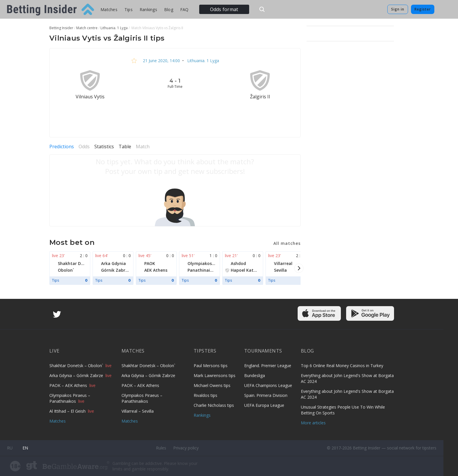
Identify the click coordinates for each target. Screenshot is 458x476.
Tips (129, 9)
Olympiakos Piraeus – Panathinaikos (70, 398)
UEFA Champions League (268, 385)
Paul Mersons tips (211, 366)
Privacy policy (186, 448)
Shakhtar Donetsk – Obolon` (77, 366)
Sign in (398, 9)
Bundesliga (255, 375)
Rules (161, 448)
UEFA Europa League (264, 405)
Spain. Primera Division (266, 395)
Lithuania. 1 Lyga (203, 61)
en (25, 448)
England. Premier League (268, 366)
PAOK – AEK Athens (69, 385)
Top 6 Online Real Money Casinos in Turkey (342, 366)
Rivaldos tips (205, 395)
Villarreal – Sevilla (138, 411)
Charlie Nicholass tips (214, 405)
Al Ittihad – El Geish (68, 411)
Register (423, 9)
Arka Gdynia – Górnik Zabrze (77, 375)
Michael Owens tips (212, 385)
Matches (109, 9)
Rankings (148, 9)
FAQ (184, 9)
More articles (313, 423)
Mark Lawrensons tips (215, 375)
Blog (169, 9)
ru (10, 448)
